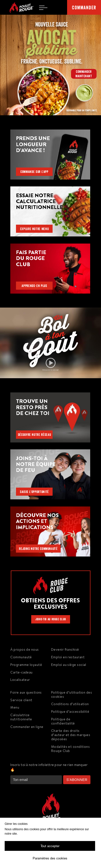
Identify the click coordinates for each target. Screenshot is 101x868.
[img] (50, 211)
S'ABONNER (77, 780)
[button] (50, 155)
